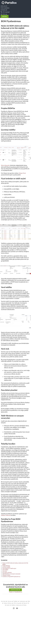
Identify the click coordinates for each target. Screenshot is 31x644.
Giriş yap (4, 14)
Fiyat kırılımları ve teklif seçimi (9, 568)
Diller (29, 601)
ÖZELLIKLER (4, 6)
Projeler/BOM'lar (6, 566)
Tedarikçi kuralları (6, 575)
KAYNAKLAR (4, 10)
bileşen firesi (22, 173)
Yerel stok (5, 571)
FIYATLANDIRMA (5, 8)
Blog (24, 603)
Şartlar (8, 605)
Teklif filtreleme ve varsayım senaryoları (11, 574)
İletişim (25, 605)
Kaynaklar (19, 603)
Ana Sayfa (3, 601)
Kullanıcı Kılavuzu (6, 515)
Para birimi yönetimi (7, 573)
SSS (28, 603)
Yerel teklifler (5, 570)
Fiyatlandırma (23, 601)
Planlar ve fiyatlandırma (16, 592)
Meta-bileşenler (5, 165)
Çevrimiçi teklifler (6, 567)
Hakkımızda (19, 605)
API (14, 603)
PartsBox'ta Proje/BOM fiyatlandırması (11, 577)
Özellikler (16, 601)
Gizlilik (13, 605)
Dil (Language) (5, 12)
